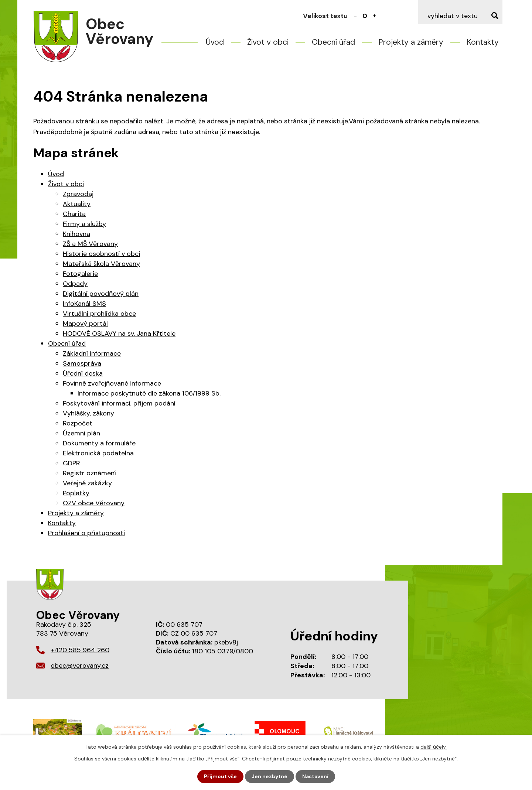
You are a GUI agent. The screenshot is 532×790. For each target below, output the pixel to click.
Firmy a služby (84, 224)
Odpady (75, 284)
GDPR (71, 463)
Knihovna (76, 234)
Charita (74, 214)
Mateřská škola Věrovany (101, 264)
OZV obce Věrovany (94, 503)
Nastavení (315, 776)
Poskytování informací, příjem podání (119, 403)
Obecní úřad (333, 42)
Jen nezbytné (270, 776)
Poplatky (76, 493)
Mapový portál (85, 324)
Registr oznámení (89, 473)
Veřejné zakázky (87, 483)
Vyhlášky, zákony (88, 413)
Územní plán (81, 433)
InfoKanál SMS (84, 304)
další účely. (434, 747)
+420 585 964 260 (80, 650)
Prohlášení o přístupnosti (86, 533)
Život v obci (268, 42)
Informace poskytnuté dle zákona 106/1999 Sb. (149, 393)
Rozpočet (78, 423)
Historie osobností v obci (101, 254)
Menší (355, 16)
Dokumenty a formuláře (99, 443)
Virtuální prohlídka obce (99, 314)
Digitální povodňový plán (101, 294)
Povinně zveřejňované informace (112, 383)
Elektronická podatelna (98, 453)
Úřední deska (83, 373)
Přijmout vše (220, 776)
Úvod (215, 42)
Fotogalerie (80, 274)
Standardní (365, 16)
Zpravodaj (78, 194)
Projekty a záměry (411, 42)
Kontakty (483, 42)
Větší (375, 16)
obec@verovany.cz (80, 666)
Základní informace (92, 353)
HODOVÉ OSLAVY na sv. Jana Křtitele (119, 334)
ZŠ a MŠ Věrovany (90, 244)
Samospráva (82, 363)
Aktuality (77, 204)
